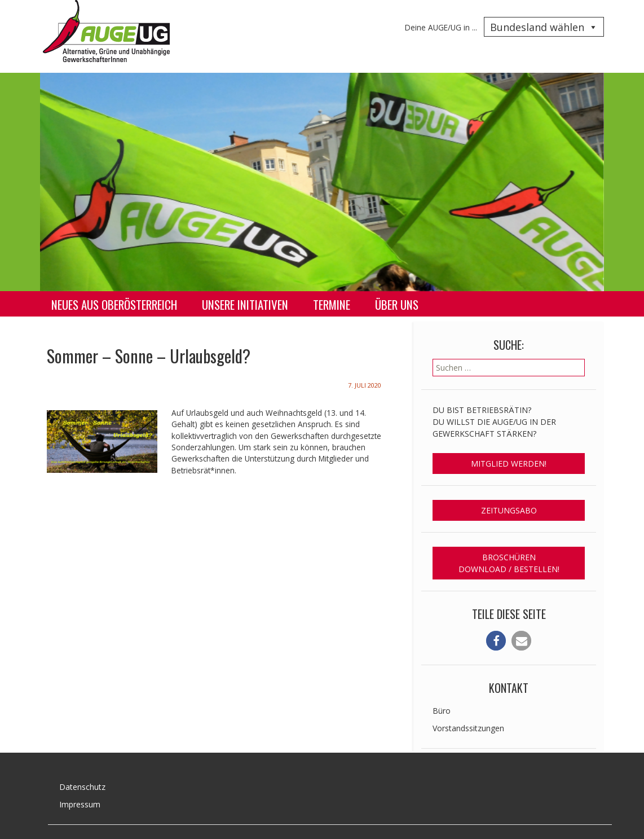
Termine (332, 304)
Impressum (80, 804)
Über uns (397, 304)
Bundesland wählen (544, 27)
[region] (322, 182)
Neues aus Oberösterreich (114, 304)
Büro (442, 711)
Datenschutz (82, 787)
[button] (496, 641)
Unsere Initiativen (245, 304)
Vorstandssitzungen (468, 728)
